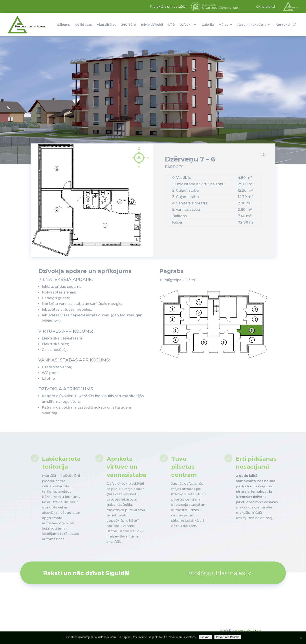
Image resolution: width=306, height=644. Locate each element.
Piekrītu (205, 637)
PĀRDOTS (174, 170)
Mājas (223, 25)
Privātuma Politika (228, 637)
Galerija (208, 25)
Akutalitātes (107, 25)
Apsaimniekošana (252, 25)
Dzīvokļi (186, 25)
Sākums (64, 25)
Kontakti (283, 25)
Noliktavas (83, 25)
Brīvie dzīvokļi (152, 25)
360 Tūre (128, 25)
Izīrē (171, 25)
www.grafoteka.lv (248, 630)
